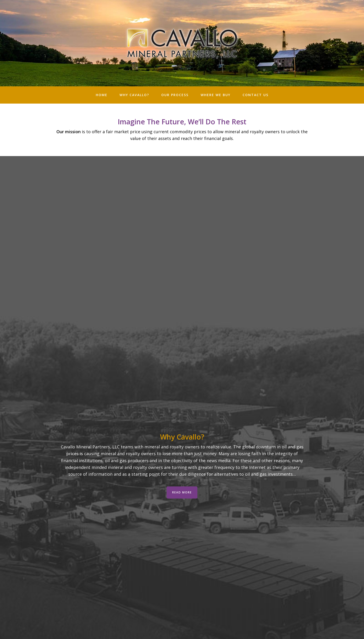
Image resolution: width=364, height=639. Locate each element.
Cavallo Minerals (182, 43)
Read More (182, 492)
